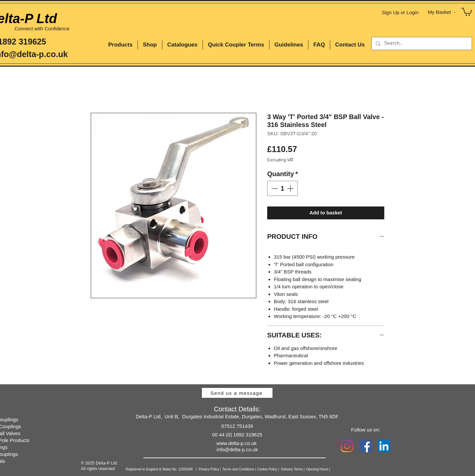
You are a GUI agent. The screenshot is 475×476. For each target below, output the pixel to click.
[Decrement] (274, 188)
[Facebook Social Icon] (365, 446)
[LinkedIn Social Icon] (384, 446)
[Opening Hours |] (328, 469)
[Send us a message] (237, 393)
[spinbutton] (282, 188)
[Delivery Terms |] (304, 469)
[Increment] (291, 188)
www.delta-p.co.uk (237, 443)
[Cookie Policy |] (278, 469)
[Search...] (421, 44)
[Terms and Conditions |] (249, 469)
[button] (467, 11)
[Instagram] (347, 446)
